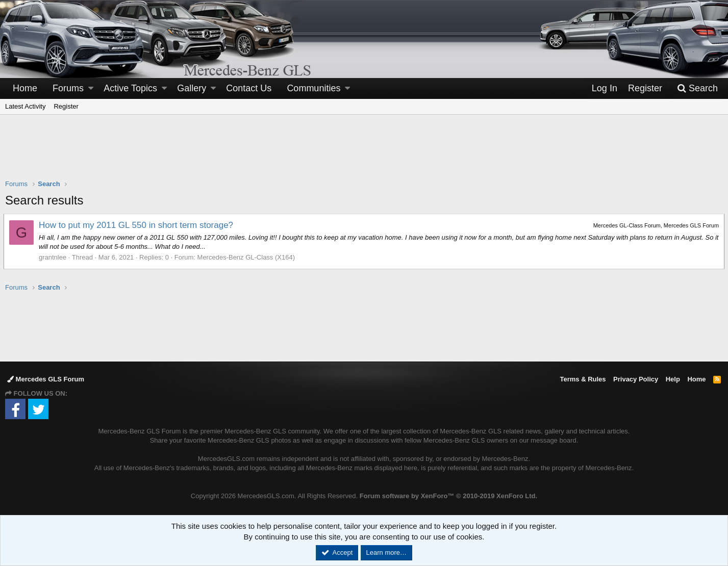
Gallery (192, 88)
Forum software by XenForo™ (448, 496)
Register (66, 106)
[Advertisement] (364, 153)
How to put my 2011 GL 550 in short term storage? (137, 225)
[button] (91, 88)
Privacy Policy (636, 379)
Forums (68, 88)
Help (673, 379)
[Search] (697, 88)
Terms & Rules (583, 379)
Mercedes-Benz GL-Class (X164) (248, 257)
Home (25, 88)
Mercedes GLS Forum (46, 379)
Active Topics (130, 88)
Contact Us (249, 88)
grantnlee (54, 257)
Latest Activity (25, 106)
